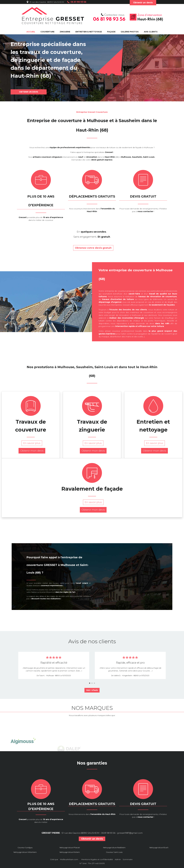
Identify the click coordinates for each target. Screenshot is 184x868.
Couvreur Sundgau (25, 848)
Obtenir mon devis (31, 451)
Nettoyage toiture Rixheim (70, 852)
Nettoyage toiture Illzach (159, 848)
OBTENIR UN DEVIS (29, 92)
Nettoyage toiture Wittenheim (25, 852)
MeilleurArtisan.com (69, 859)
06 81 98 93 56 (108, 833)
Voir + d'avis (92, 690)
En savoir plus (31, 443)
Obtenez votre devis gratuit (92, 248)
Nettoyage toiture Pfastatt (70, 848)
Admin (118, 859)
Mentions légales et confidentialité (97, 859)
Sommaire (128, 859)
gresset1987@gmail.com (130, 833)
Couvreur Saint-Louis (114, 852)
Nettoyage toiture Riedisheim (114, 848)
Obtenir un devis (143, 3)
